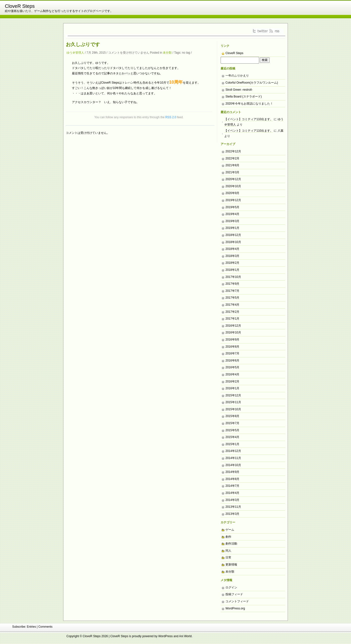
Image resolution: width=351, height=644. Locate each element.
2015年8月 (232, 416)
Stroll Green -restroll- (239, 90)
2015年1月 (232, 444)
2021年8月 (232, 165)
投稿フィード (234, 594)
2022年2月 (232, 158)
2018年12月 (233, 235)
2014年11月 (233, 458)
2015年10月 (233, 409)
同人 (228, 551)
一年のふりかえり (237, 76)
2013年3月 (232, 514)
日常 (228, 557)
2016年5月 (232, 367)
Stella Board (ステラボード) (244, 97)
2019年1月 (232, 228)
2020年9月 (232, 193)
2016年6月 (232, 361)
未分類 (167, 53)
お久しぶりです (83, 44)
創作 (228, 537)
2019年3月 (232, 221)
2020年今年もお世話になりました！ (249, 104)
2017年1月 (232, 319)
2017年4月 (232, 305)
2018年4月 (232, 249)
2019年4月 (232, 214)
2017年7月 (232, 291)
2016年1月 (232, 388)
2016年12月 (233, 326)
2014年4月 (232, 493)
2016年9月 (232, 340)
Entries (31, 627)
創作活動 (231, 544)
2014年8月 (232, 479)
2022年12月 (233, 151)
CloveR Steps (20, 6)
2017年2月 (232, 312)
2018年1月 (232, 270)
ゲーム (230, 530)
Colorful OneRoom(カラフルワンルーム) (252, 83)
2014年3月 (232, 500)
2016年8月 (232, 347)
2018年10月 (233, 242)
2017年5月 (232, 298)
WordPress (165, 636)
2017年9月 (232, 284)
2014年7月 (232, 486)
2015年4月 (232, 437)
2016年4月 (232, 374)
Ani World (185, 636)
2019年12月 (233, 200)
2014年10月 (233, 465)
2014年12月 (233, 451)
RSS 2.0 (171, 117)
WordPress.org (235, 608)
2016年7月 (232, 353)
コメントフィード (237, 601)
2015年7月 (232, 423)
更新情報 (231, 565)
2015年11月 (233, 402)
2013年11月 (233, 507)
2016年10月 (233, 332)
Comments (45, 627)
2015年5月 (232, 430)
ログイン (231, 587)
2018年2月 (232, 263)
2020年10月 (233, 186)
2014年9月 (232, 472)
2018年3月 (232, 256)
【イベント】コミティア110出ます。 (249, 119)
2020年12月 (233, 179)
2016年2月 (232, 381)
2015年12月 (233, 395)
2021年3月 (232, 172)
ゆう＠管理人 (75, 53)
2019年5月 (232, 207)
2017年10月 (233, 277)
